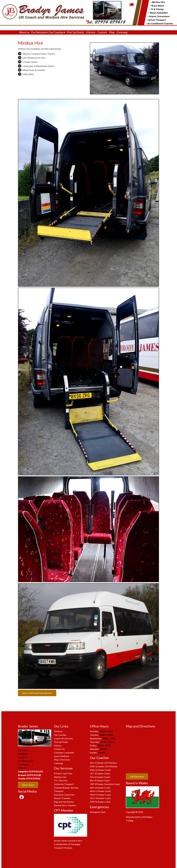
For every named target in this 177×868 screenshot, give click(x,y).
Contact (102, 32)
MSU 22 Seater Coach (100, 770)
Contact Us (59, 749)
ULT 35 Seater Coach (100, 773)
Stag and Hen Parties (64, 802)
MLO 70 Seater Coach (100, 798)
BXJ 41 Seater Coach (100, 780)
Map (112, 32)
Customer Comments (64, 753)
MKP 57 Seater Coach (100, 795)
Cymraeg (122, 32)
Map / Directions (62, 760)
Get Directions (137, 776)
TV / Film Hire (61, 780)
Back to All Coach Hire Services (37, 693)
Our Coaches (57, 32)
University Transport (64, 784)
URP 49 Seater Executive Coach (105, 784)
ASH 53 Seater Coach (100, 788)
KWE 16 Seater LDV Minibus (104, 766)
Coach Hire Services (63, 738)
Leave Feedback (62, 756)
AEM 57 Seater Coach (100, 791)
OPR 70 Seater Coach (100, 802)
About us (24, 32)
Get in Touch (28, 785)
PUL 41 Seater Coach (100, 777)
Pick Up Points (76, 32)
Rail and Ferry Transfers (65, 805)
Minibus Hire (60, 777)
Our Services (39, 32)
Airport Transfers (62, 798)
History (91, 32)
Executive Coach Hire (64, 795)
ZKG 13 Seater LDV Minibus (103, 763)
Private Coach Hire (63, 773)
